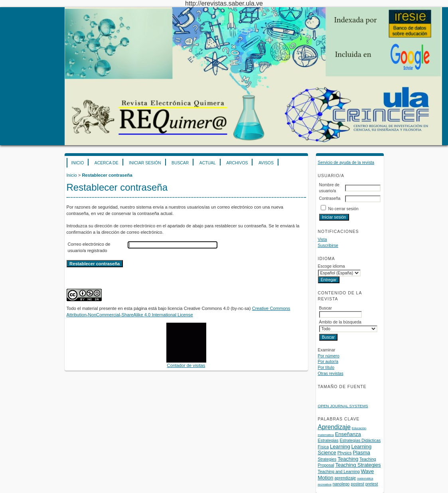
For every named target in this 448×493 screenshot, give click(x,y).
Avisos (266, 163)
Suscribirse (328, 246)
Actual (208, 163)
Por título (326, 368)
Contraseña (330, 198)
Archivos (237, 163)
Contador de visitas (186, 365)
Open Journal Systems (343, 406)
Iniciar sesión (145, 163)
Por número (329, 356)
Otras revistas (331, 374)
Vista (323, 240)
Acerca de (107, 163)
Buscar (180, 163)
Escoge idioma (332, 266)
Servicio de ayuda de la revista (346, 163)
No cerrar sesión (343, 209)
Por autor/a (328, 362)
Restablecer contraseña (107, 175)
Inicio (78, 163)
